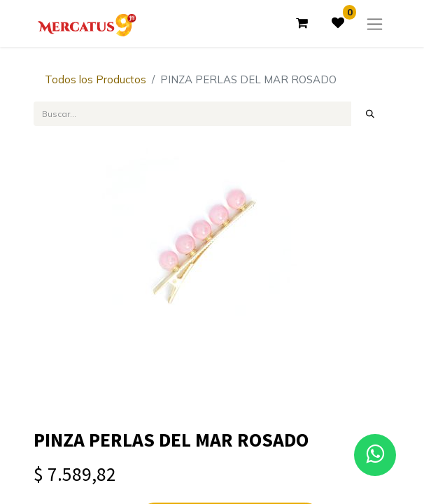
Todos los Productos (96, 79)
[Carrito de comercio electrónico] (302, 23)
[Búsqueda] (370, 113)
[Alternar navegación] (375, 23)
